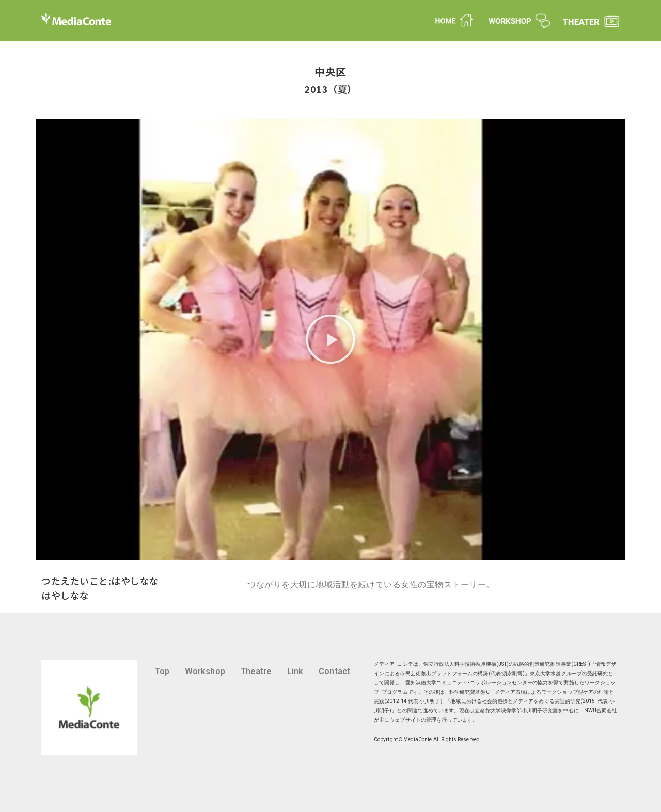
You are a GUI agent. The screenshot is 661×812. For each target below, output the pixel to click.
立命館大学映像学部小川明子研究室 (516, 710)
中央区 (330, 72)
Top (162, 671)
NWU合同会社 (601, 710)
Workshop (205, 671)
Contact (334, 671)
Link (295, 671)
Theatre (256, 671)
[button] (330, 340)
